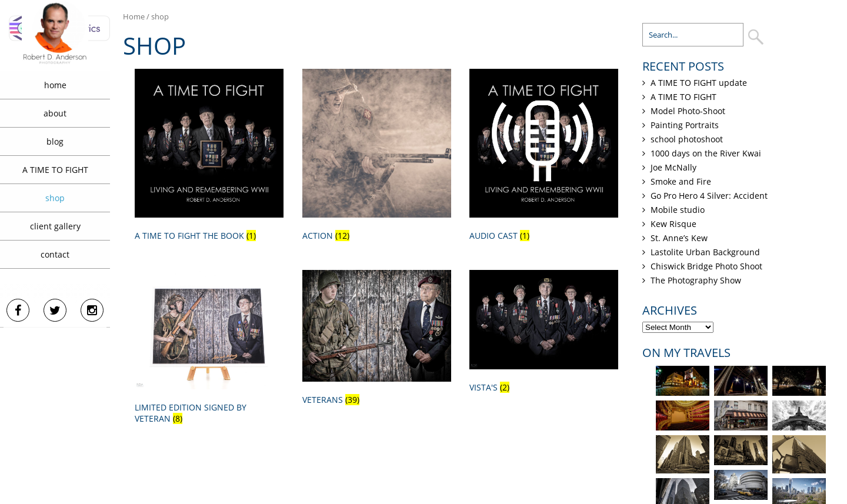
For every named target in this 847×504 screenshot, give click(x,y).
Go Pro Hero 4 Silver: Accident (709, 196)
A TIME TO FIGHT (55, 170)
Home (134, 16)
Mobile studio (678, 210)
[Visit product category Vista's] (544, 333)
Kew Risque (673, 224)
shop (55, 198)
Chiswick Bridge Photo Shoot (706, 266)
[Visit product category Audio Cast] (544, 157)
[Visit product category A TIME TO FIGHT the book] (209, 157)
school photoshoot (687, 139)
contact (55, 254)
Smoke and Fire (681, 181)
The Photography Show (696, 280)
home (55, 85)
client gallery (55, 226)
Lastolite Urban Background (705, 252)
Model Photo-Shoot (688, 111)
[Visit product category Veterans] (377, 340)
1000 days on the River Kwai (706, 153)
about (55, 113)
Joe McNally (673, 167)
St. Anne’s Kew (679, 238)
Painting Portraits (685, 125)
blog (55, 141)
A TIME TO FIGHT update (699, 83)
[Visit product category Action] (377, 157)
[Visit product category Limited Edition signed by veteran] (209, 349)
